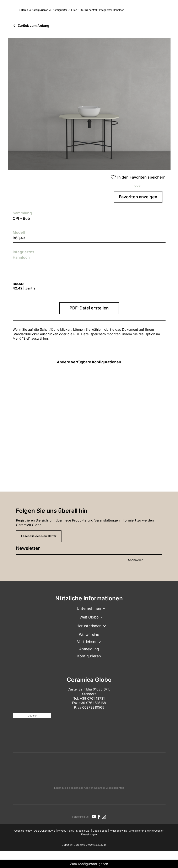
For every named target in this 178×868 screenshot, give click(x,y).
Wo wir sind (89, 635)
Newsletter (28, 548)
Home (25, 10)
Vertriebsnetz (89, 642)
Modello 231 (83, 831)
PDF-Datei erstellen (89, 308)
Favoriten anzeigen (138, 197)
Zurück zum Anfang (33, 26)
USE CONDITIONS (45, 831)
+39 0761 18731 (92, 698)
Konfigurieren (40, 10)
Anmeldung (89, 649)
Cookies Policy (23, 831)
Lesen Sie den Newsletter (39, 536)
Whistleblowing (118, 831)
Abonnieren (136, 560)
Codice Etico (100, 831)
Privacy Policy (66, 831)
